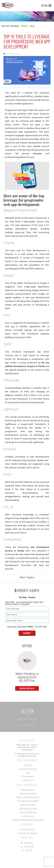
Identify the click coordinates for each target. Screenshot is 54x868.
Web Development (27, 794)
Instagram (27, 847)
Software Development (27, 801)
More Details (27, 688)
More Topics (27, 577)
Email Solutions (27, 805)
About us (27, 765)
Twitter (27, 850)
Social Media (27, 816)
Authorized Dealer (27, 769)
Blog (27, 773)
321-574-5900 (27, 725)
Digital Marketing (27, 813)
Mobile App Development (27, 798)
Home (24, 26)
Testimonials (27, 777)
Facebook (27, 843)
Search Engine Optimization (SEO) (27, 820)
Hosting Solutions (27, 809)
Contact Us (27, 780)
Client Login (27, 719)
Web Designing (27, 790)
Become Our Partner (27, 833)
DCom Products (27, 830)
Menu (46, 5)
